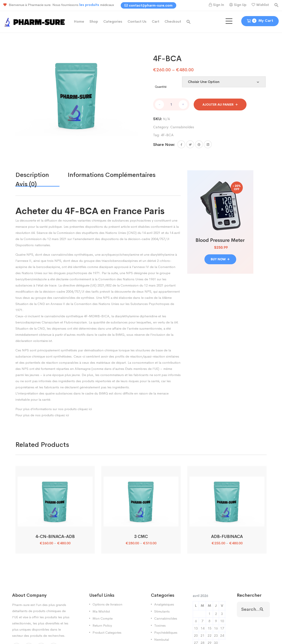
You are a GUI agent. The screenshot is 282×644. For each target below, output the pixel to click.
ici (90, 409)
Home (79, 21)
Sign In (219, 5)
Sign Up (240, 5)
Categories (113, 21)
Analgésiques (164, 604)
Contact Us (137, 21)
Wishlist (263, 5)
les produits (90, 5)
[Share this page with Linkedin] (208, 144)
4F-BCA (167, 135)
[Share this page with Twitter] (190, 144)
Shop (94, 21)
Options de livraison (107, 604)
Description (32, 175)
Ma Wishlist (101, 611)
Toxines (160, 625)
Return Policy (102, 625)
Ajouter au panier (218, 105)
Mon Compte (103, 618)
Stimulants (162, 611)
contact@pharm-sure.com (148, 5)
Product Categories (107, 632)
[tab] (42, 175)
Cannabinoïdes (182, 127)
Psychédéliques (166, 632)
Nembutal (162, 639)
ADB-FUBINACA (227, 537)
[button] (276, 5)
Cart (156, 21)
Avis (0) (26, 184)
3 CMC (141, 537)
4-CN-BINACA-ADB (55, 537)
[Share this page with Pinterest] (199, 144)
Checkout (173, 21)
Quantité (161, 87)
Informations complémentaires (112, 175)
